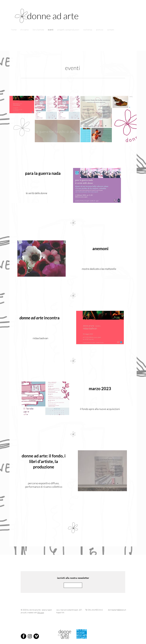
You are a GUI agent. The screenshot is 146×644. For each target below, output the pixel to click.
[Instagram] (30, 636)
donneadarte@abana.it (117, 610)
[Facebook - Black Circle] (23, 636)
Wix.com (41, 612)
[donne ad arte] (57, 16)
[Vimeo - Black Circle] (36, 636)
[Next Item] (132, 119)
